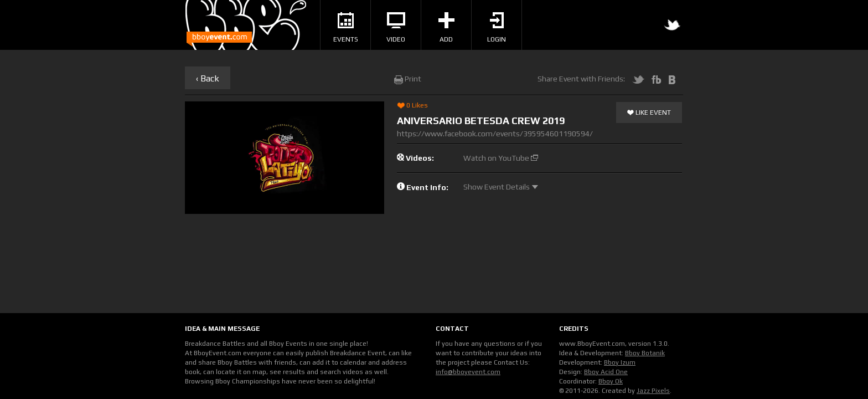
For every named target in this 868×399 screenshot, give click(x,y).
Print (408, 79)
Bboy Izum (620, 362)
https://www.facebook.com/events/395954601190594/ (495, 134)
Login (497, 28)
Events (346, 28)
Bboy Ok (611, 381)
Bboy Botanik (645, 353)
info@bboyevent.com (468, 372)
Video (396, 28)
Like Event (649, 113)
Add (446, 28)
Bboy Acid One (606, 372)
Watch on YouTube (501, 158)
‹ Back (208, 78)
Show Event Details (501, 187)
